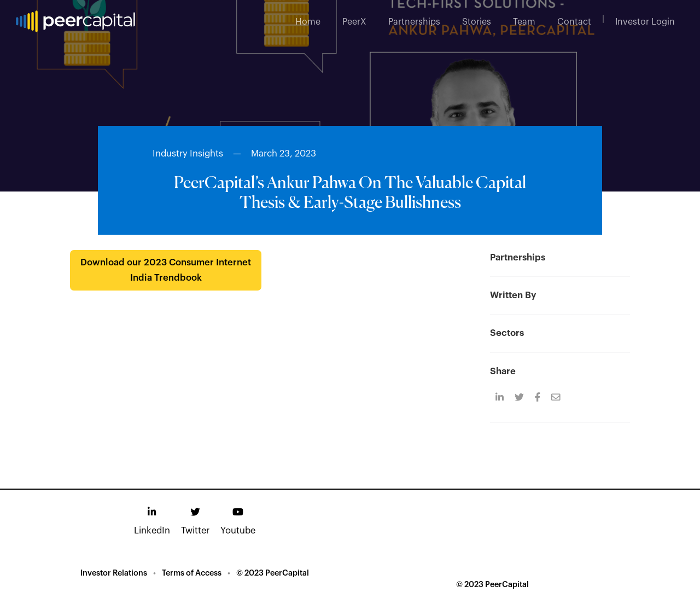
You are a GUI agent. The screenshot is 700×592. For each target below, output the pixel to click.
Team (524, 22)
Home (308, 22)
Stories (477, 22)
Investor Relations (114, 573)
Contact (574, 22)
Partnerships (414, 22)
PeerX (354, 22)
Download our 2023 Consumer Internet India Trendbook (166, 270)
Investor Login (645, 22)
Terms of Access (192, 573)
